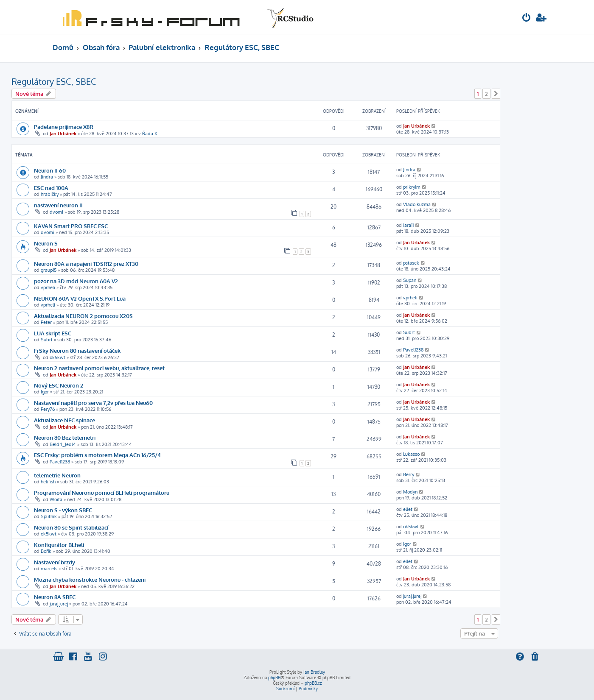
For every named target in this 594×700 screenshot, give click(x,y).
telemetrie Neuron (57, 475)
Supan (410, 280)
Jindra (47, 177)
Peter (46, 322)
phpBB (274, 678)
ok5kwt (57, 357)
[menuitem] (527, 18)
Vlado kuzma (417, 204)
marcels (49, 569)
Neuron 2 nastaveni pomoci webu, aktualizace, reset (99, 368)
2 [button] (486, 94)
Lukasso (411, 454)
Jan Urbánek (63, 134)
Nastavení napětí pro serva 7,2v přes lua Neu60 (93, 403)
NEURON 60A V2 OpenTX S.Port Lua (80, 298)
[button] (496, 94)
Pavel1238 (413, 350)
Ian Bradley (314, 672)
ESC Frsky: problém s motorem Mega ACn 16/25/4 (97, 455)
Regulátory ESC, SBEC (54, 81)
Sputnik (49, 516)
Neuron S (46, 243)
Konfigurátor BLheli (59, 545)
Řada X (150, 134)
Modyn (410, 492)
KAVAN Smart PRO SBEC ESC (71, 226)
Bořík (46, 551)
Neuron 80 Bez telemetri (65, 437)
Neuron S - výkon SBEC (63, 510)
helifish (48, 482)
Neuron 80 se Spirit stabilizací (71, 527)
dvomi (56, 212)
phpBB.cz (313, 683)
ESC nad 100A (51, 188)
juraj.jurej (59, 604)
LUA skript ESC (53, 333)
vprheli (48, 287)
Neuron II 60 (50, 170)
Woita (56, 499)
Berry (409, 474)
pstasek (411, 263)
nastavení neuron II (58, 205)
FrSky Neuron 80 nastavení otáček (77, 350)
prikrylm (412, 187)
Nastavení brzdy (55, 562)
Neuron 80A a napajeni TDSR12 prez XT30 (86, 264)
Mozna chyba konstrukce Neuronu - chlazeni (90, 579)
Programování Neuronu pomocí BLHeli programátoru (102, 492)
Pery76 (48, 409)
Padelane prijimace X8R (64, 127)
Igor (45, 392)
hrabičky (50, 194)
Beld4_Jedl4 (63, 444)
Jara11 (408, 225)
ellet (408, 509)
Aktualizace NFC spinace (64, 420)
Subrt (47, 340)
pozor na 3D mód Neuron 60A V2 (76, 281)
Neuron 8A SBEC (55, 597)
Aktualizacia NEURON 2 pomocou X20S (83, 316)
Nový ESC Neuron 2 (59, 385)
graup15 (49, 270)
